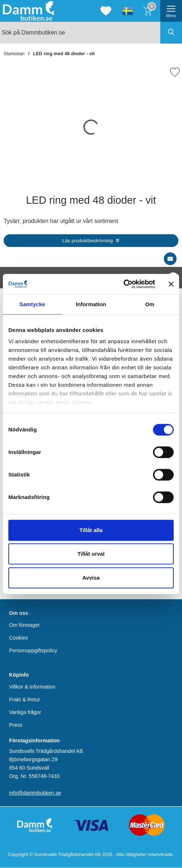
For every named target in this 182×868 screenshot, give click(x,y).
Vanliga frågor (25, 712)
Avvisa (91, 578)
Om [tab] (150, 304)
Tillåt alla (91, 530)
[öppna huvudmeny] (171, 11)
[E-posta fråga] (170, 259)
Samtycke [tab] (32, 304)
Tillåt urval (91, 554)
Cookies (18, 638)
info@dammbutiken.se (35, 793)
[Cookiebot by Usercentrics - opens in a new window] (123, 284)
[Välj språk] (128, 11)
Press (16, 725)
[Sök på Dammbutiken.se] (91, 33)
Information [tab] (91, 304)
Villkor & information (32, 687)
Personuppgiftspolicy (33, 650)
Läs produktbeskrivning (88, 241)
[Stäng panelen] (171, 284)
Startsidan (14, 54)
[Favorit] (175, 72)
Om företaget (24, 625)
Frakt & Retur (25, 699)
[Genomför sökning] (171, 33)
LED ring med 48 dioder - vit (64, 54)
